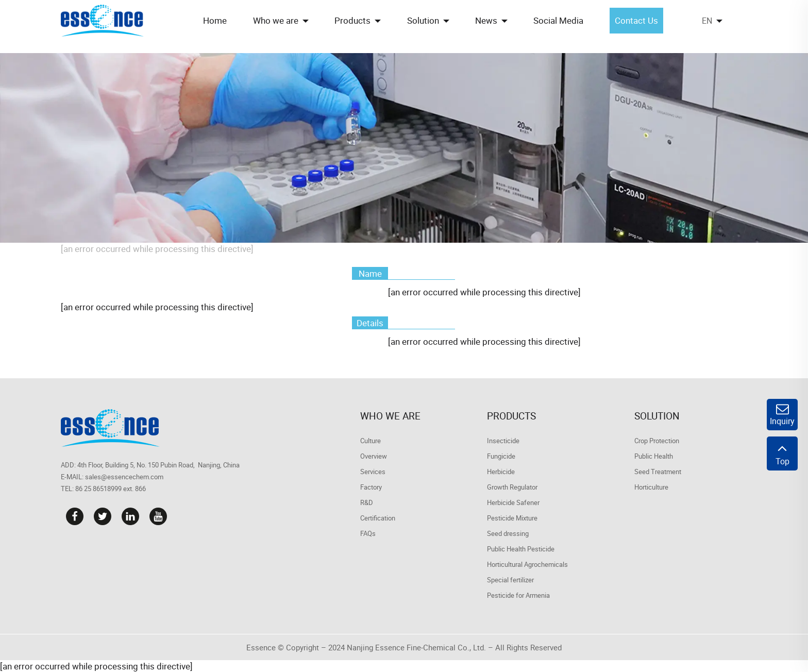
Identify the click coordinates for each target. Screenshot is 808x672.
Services (373, 472)
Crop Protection (657, 441)
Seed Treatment (658, 472)
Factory (371, 487)
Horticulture (651, 487)
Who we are (390, 416)
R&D (367, 502)
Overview (374, 456)
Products (511, 416)
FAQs (368, 533)
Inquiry (782, 415)
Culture (371, 441)
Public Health (654, 456)
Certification (378, 518)
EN (707, 21)
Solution (657, 416)
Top (782, 453)
